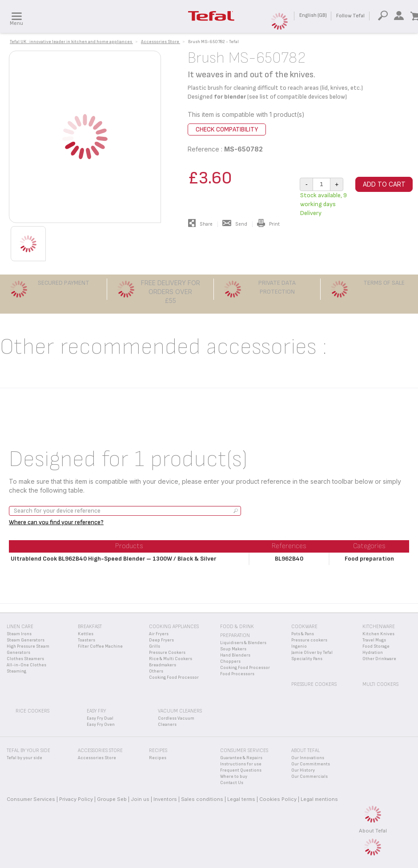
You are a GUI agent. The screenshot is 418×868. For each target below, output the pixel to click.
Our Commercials (309, 776)
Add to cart (384, 184)
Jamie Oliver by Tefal (312, 653)
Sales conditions (202, 799)
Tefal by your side (24, 758)
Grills (155, 646)
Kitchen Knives (378, 634)
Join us (140, 799)
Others (156, 671)
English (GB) (313, 15)
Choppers (230, 661)
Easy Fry (96, 711)
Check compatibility (227, 129)
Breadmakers (163, 665)
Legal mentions (319, 799)
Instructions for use (241, 764)
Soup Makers (233, 649)
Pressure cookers (309, 640)
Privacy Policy (76, 799)
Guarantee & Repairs (241, 758)
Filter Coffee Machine (100, 646)
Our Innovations (308, 758)
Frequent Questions (241, 770)
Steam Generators (26, 640)
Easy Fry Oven (101, 725)
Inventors (165, 799)
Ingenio (299, 646)
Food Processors (237, 674)
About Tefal (373, 831)
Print (268, 224)
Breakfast (90, 627)
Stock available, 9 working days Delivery (324, 204)
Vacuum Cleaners (180, 711)
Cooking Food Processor (174, 677)
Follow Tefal (350, 16)
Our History (303, 770)
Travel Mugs (374, 640)
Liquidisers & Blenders (243, 643)
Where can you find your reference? (56, 522)
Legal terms (241, 799)
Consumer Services (31, 799)
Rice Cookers (32, 711)
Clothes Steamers (25, 659)
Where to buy (234, 776)
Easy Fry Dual (100, 718)
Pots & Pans (303, 634)
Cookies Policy (278, 799)
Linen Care (20, 627)
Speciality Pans (307, 659)
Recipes (158, 758)
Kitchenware (379, 627)
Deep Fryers (161, 640)
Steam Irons (19, 634)
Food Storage (376, 646)
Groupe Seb (112, 799)
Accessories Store (97, 758)
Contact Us (232, 783)
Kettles (86, 634)
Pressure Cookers (167, 653)
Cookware (304, 627)
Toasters (86, 640)
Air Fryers (159, 634)
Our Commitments (311, 764)
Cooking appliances (174, 627)
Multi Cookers (380, 684)
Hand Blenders (235, 655)
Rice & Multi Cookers (171, 659)
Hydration (373, 653)
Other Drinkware (379, 659)
